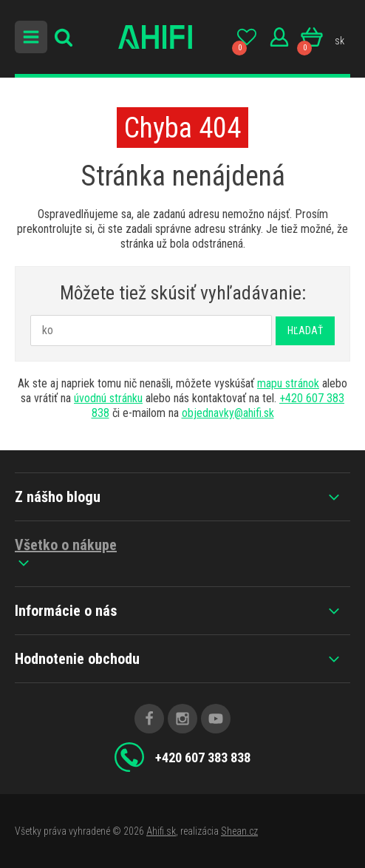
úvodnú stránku (108, 398)
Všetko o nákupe (66, 554)
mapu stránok (288, 383)
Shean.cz (239, 831)
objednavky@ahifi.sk (228, 413)
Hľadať (305, 330)
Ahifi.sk (161, 831)
